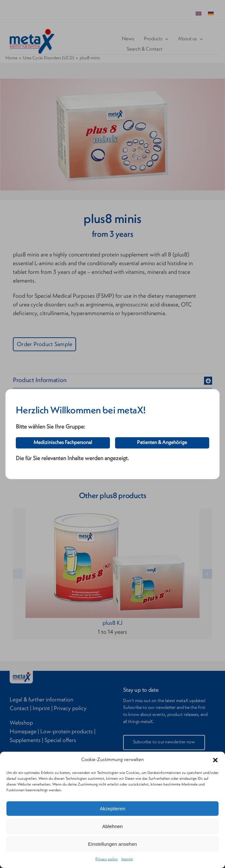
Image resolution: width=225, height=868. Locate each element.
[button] (215, 760)
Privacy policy (107, 859)
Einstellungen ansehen (113, 844)
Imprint (127, 859)
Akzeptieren (112, 809)
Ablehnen (112, 826)
